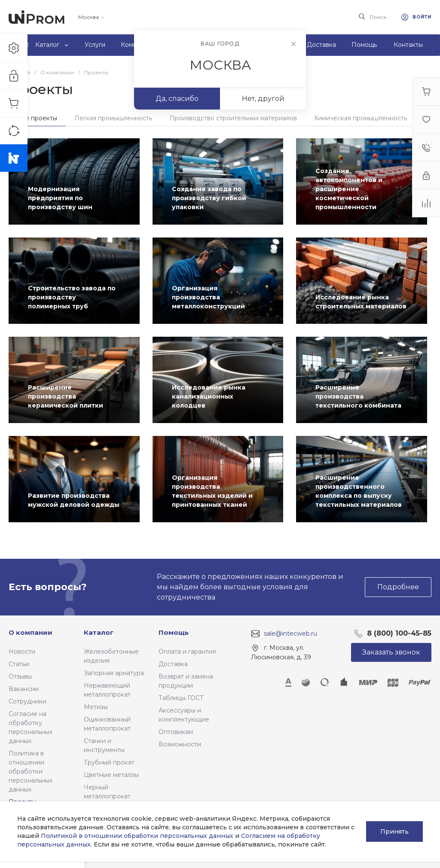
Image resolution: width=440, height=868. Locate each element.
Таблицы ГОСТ (181, 698)
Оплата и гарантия (187, 652)
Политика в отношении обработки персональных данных (31, 771)
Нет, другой (263, 99)
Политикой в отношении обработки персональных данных (137, 836)
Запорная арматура (114, 673)
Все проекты (37, 118)
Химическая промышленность (361, 118)
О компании (31, 632)
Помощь (174, 632)
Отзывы (20, 676)
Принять (394, 831)
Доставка (173, 664)
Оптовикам (176, 732)
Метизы (96, 707)
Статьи (19, 664)
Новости (22, 652)
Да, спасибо (177, 99)
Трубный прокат (109, 762)
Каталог (99, 632)
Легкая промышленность (113, 118)
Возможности (180, 744)
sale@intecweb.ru (290, 633)
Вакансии (24, 689)
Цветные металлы (111, 775)
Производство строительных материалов (233, 118)
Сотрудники (27, 701)
